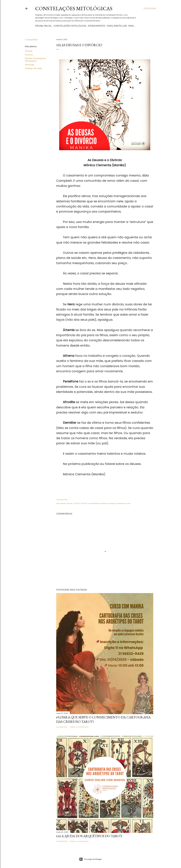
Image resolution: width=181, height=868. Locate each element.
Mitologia (30, 65)
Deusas (29, 51)
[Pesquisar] (150, 9)
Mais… (132, 26)
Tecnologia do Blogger (91, 859)
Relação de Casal (33, 68)
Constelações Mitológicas (74, 8)
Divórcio (29, 55)
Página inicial (44, 26)
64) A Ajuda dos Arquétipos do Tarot (89, 836)
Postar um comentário (79, 727)
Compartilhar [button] (31, 40)
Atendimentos (96, 26)
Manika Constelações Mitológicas (35, 60)
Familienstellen (117, 26)
